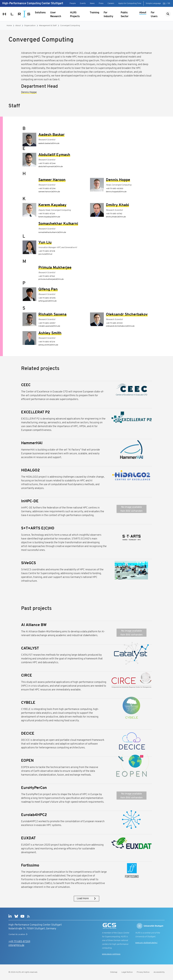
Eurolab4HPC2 (34, 815)
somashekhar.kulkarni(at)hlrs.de (52, 232)
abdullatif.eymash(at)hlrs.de (51, 167)
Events (83, 3)
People (73, 3)
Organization (30, 26)
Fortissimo (30, 866)
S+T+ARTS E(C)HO (38, 528)
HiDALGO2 (30, 470)
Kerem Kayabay (52, 205)
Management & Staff (48, 26)
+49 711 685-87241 (47, 214)
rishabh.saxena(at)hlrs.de (49, 326)
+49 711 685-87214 (47, 342)
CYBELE (28, 703)
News (92, 3)
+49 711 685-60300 (115, 189)
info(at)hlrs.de (16, 945)
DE (169, 3)
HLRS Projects (75, 15)
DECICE (28, 734)
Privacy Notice (143, 972)
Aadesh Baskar (51, 135)
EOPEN (27, 761)
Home (9, 26)
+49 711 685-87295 (47, 298)
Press (101, 3)
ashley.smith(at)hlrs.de (48, 345)
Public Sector (125, 15)
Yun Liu (45, 243)
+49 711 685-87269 (19, 942)
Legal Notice (127, 972)
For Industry (108, 15)
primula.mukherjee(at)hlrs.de (51, 279)
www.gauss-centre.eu (111, 954)
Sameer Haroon (52, 180)
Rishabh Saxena (52, 315)
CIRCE (27, 676)
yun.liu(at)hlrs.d (45, 254)
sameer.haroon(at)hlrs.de (49, 192)
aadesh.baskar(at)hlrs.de (49, 143)
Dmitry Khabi (117, 205)
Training (94, 13)
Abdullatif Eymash (54, 155)
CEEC (26, 385)
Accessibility (159, 972)
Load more (86, 899)
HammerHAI (32, 443)
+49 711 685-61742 (114, 214)
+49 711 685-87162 (47, 276)
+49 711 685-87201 (114, 323)
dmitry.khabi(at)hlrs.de (116, 217)
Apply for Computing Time (130, 3)
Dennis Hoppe (29, 92)
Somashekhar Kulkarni (58, 224)
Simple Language (153, 3)
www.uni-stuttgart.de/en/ (146, 943)
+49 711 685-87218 (47, 251)
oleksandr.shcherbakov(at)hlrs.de (120, 326)
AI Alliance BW (34, 625)
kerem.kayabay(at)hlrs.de (49, 217)
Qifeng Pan (48, 290)
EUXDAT (28, 838)
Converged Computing (70, 26)
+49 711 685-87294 (47, 189)
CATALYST (30, 649)
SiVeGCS (28, 563)
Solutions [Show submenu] (40, 13)
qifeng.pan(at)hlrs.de (47, 301)
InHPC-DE (30, 501)
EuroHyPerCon (34, 788)
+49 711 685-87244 (47, 164)
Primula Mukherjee (55, 268)
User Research (56, 15)
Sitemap (114, 972)
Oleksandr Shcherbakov (127, 315)
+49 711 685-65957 (47, 323)
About (143, 13)
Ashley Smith (50, 333)
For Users (154, 15)
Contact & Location (18, 934)
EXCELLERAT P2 (36, 412)
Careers (111, 3)
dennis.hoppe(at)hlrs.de (116, 192)
